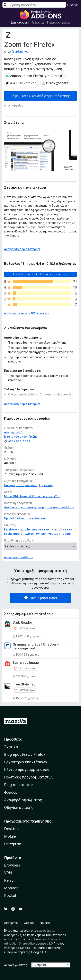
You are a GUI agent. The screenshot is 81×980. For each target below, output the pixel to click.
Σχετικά (11, 747)
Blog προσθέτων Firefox (25, 754)
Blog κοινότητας (18, 785)
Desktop (11, 829)
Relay (9, 880)
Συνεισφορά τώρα (41, 598)
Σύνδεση (73, 5)
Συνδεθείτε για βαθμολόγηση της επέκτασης (40, 274)
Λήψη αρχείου (14, 105)
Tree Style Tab (24, 684)
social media (13, 534)
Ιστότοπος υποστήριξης (21, 437)
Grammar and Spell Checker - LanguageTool (36, 646)
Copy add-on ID (17, 441)
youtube (54, 534)
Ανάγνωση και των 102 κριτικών (27, 313)
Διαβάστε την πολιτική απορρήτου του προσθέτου (39, 507)
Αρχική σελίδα (14, 432)
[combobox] (34, 5)
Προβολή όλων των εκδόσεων (25, 518)
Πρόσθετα (13, 739)
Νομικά (45, 923)
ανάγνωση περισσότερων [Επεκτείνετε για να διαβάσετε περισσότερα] (22, 249)
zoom (67, 534)
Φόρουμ (11, 792)
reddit (58, 529)
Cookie (29, 923)
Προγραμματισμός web (20, 485)
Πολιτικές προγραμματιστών (29, 777)
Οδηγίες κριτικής (19, 807)
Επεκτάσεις (20, 22)
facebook (11, 529)
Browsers (12, 865)
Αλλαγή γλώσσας (16, 965)
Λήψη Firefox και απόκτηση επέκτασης (40, 96)
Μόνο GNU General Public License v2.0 (32, 496)
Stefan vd (20, 51)
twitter (41, 534)
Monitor (11, 888)
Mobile (10, 836)
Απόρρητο (11, 923)
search (70, 529)
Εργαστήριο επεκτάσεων (26, 762)
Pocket (10, 896)
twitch (29, 534)
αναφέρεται (47, 931)
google (25, 529)
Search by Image (26, 663)
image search (42, 529)
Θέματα (38, 22)
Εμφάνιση (46, 485)
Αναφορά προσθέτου (19, 557)
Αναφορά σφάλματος (23, 800)
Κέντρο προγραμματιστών (27, 770)
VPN (8, 873)
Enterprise (13, 844)
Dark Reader (22, 623)
